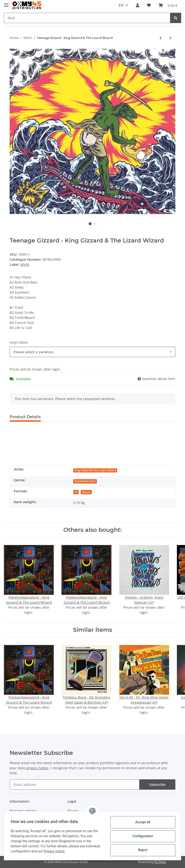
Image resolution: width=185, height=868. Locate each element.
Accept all (142, 822)
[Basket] (168, 5)
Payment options (23, 811)
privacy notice (37, 768)
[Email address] (75, 784)
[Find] (87, 18)
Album (86, 492)
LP (76, 492)
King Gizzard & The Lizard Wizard (95, 470)
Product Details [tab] (25, 417)
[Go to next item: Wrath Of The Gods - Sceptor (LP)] (170, 38)
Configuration (142, 836)
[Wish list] (149, 5)
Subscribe (157, 784)
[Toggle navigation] (6, 3)
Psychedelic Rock (85, 481)
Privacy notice (70, 851)
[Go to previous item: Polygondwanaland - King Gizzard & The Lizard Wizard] (161, 38)
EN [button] (121, 5)
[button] (138, 5)
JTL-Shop (160, 862)
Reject (142, 850)
